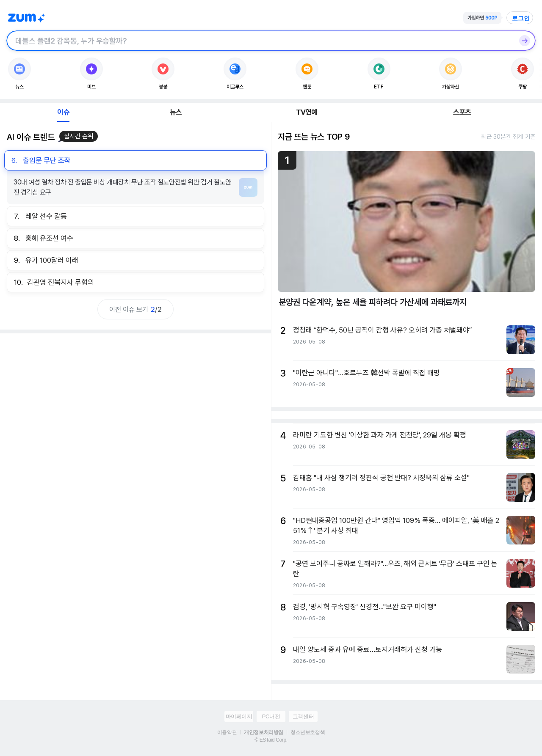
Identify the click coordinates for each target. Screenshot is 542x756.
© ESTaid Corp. (271, 740)
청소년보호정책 (308, 732)
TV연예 (307, 112)
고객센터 (303, 716)
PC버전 (271, 716)
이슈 (63, 112)
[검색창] (260, 41)
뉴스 (176, 112)
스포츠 (462, 112)
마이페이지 (239, 716)
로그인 (521, 18)
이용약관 (227, 732)
